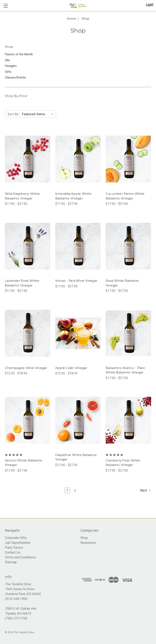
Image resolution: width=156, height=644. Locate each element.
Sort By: (13, 114)
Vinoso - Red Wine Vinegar (76, 281)
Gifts (8, 72)
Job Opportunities (18, 543)
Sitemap (11, 562)
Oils (7, 60)
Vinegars (11, 66)
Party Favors (14, 548)
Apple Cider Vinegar (71, 368)
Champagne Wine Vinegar (26, 368)
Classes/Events (15, 77)
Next (146, 491)
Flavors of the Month (19, 54)
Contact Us (13, 552)
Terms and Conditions (20, 557)
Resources (88, 543)
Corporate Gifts (16, 538)
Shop (84, 538)
